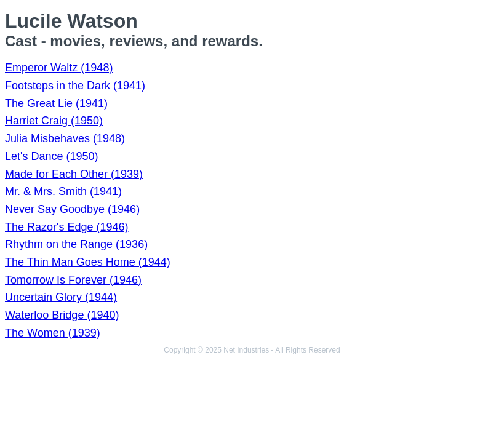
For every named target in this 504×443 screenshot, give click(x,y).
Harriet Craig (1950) (54, 121)
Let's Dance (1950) (52, 156)
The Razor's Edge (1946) (67, 227)
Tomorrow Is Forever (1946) (73, 280)
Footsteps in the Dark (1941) (75, 86)
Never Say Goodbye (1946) (72, 209)
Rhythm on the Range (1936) (76, 244)
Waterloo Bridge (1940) (62, 315)
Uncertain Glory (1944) (61, 297)
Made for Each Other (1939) (74, 174)
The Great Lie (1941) (56, 103)
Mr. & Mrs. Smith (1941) (63, 191)
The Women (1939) (53, 333)
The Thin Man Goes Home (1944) (88, 262)
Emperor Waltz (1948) (59, 68)
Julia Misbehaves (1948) (65, 138)
